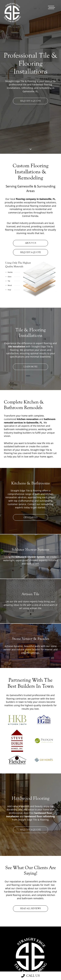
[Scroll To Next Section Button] (30, 149)
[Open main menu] (51, 8)
